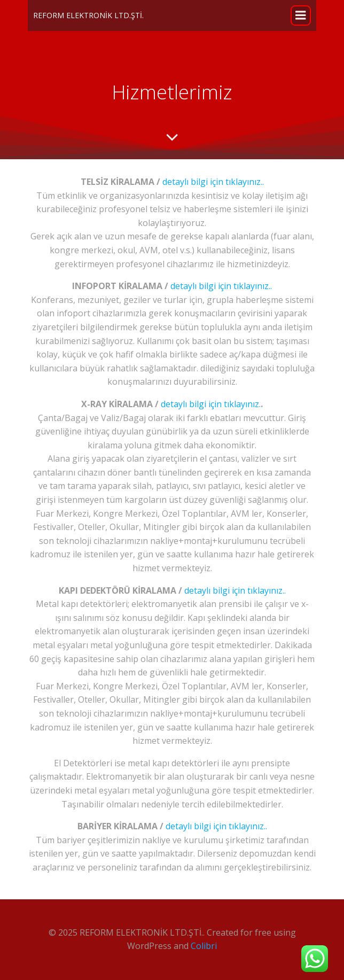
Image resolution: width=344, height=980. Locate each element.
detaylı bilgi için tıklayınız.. (212, 182)
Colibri (204, 946)
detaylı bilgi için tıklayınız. (211, 404)
